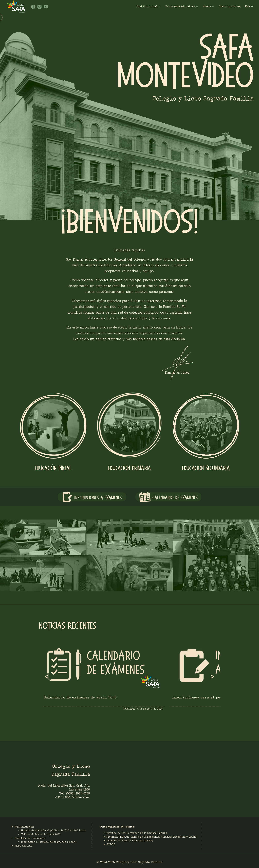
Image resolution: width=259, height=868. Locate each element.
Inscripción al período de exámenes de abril (49, 842)
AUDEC (111, 844)
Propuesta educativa (182, 7)
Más (249, 7)
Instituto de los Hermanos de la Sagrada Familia (137, 833)
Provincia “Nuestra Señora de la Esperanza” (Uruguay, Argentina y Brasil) (152, 837)
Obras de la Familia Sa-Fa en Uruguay (130, 840)
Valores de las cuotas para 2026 (41, 834)
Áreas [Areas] (209, 7)
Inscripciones (230, 7)
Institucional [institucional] (148, 7)
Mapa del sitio (23, 846)
